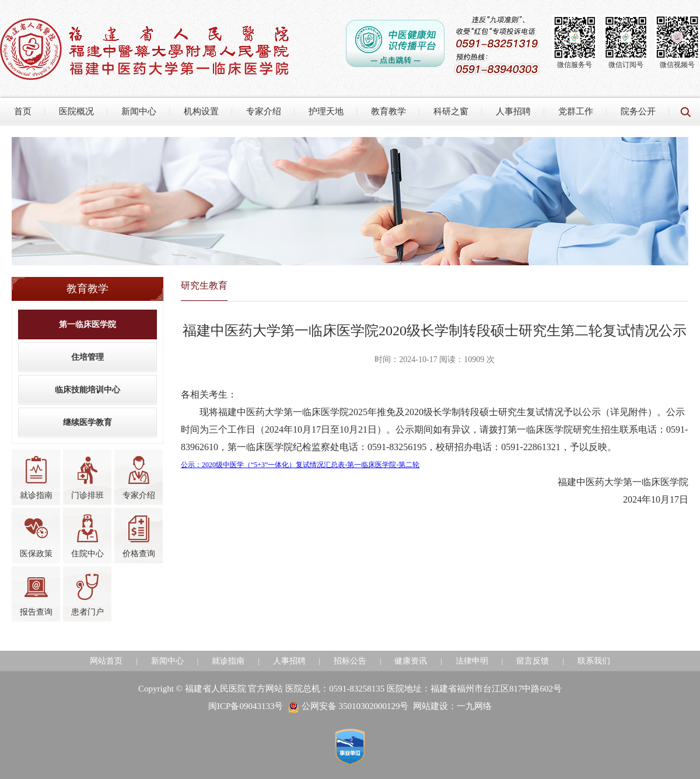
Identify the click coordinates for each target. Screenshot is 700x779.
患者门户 (87, 594)
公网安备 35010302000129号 (348, 706)
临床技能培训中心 (87, 390)
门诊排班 (87, 478)
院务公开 (638, 111)
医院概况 (76, 111)
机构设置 (201, 111)
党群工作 (576, 111)
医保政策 (36, 536)
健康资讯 (411, 661)
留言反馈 (533, 661)
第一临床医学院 (87, 324)
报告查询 (36, 594)
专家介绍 (264, 111)
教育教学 (388, 111)
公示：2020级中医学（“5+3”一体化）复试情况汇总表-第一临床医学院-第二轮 (300, 465)
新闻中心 (139, 111)
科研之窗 (451, 111)
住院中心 (87, 536)
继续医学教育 (87, 422)
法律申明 (472, 661)
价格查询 (139, 536)
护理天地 (326, 111)
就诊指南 (36, 478)
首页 (23, 111)
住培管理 (87, 357)
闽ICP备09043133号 (246, 706)
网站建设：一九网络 (452, 706)
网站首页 (106, 661)
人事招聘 (513, 111)
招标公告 (350, 661)
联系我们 (594, 661)
